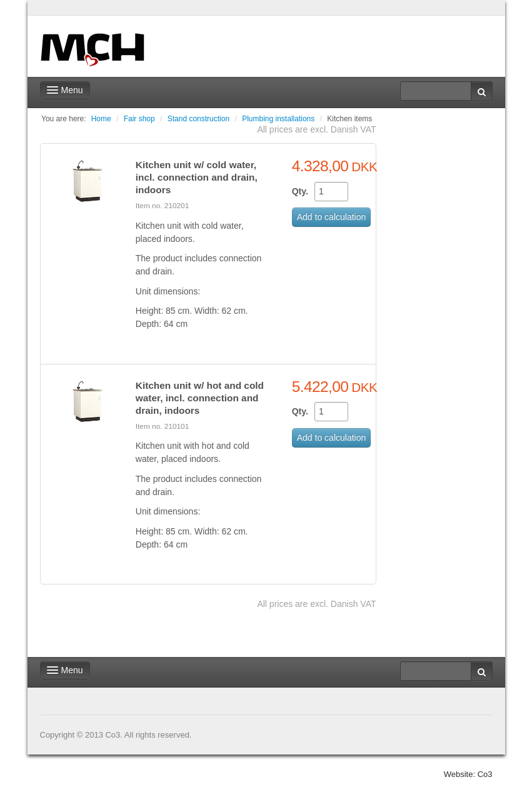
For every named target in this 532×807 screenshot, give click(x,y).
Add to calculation (332, 217)
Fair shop (139, 119)
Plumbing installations (278, 119)
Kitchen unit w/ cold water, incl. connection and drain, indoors (197, 177)
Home (101, 119)
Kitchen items (349, 119)
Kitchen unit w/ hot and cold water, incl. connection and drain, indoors (200, 398)
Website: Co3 (468, 774)
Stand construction (198, 119)
